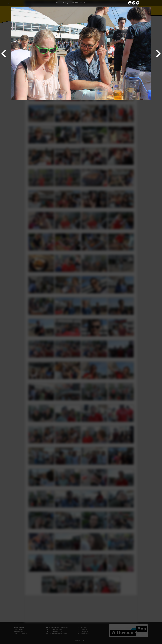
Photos (59, 3)
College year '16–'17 (70, 3)
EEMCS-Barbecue (84, 3)
